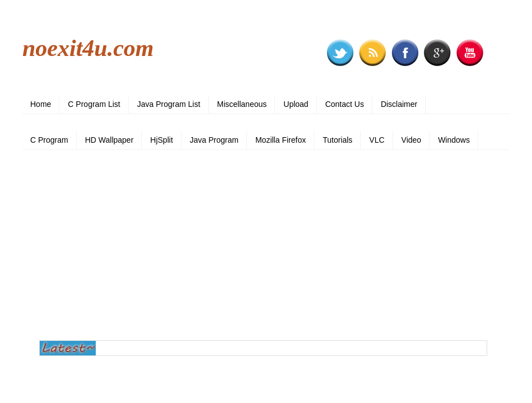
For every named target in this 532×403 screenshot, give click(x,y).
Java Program (214, 140)
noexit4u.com (88, 48)
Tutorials (337, 140)
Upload (296, 104)
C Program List (94, 104)
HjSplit (161, 140)
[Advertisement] (266, 245)
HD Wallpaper (109, 140)
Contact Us (345, 104)
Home (41, 104)
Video (412, 140)
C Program (49, 140)
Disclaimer (399, 104)
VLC (377, 140)
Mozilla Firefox (281, 140)
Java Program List (169, 104)
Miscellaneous (242, 104)
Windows (454, 140)
